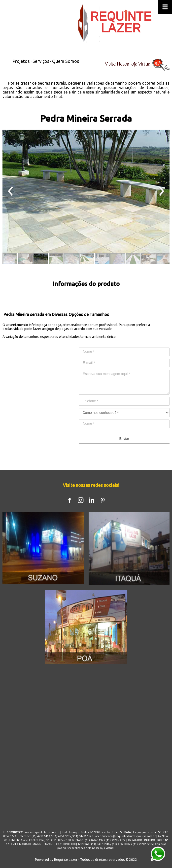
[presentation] (11, 191)
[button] (10, 259)
